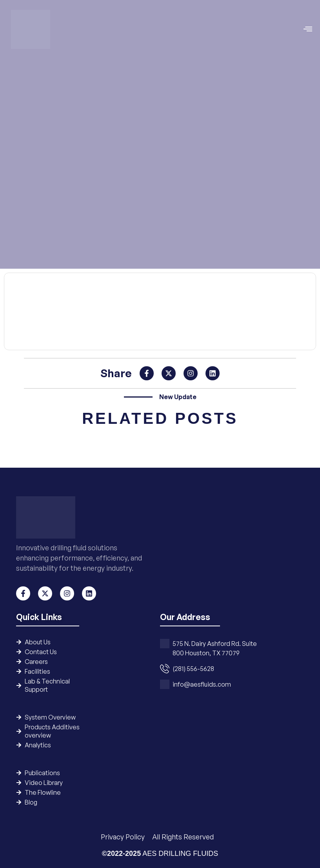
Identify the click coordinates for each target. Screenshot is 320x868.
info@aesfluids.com (202, 684)
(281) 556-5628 (193, 669)
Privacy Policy (124, 837)
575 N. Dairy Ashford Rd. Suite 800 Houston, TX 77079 (215, 648)
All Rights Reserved (183, 837)
